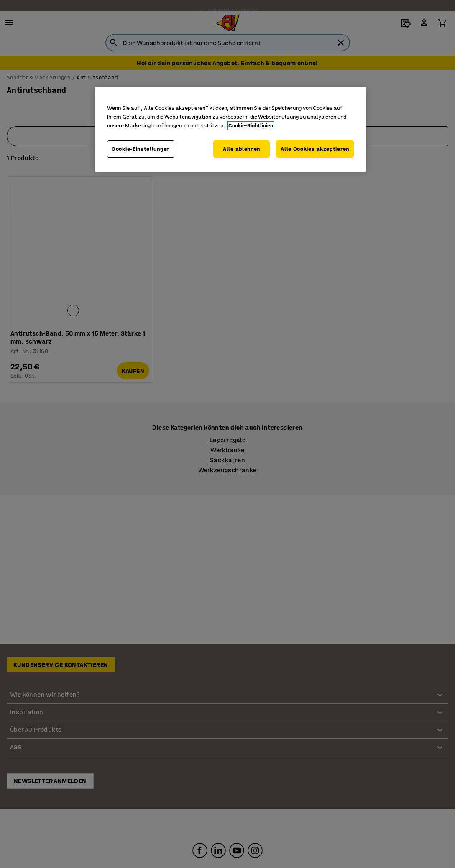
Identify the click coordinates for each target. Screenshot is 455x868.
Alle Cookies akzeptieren (315, 149)
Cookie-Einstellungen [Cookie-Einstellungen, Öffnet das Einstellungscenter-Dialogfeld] (141, 149)
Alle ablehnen (241, 149)
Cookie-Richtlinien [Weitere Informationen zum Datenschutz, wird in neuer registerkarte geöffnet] (251, 126)
